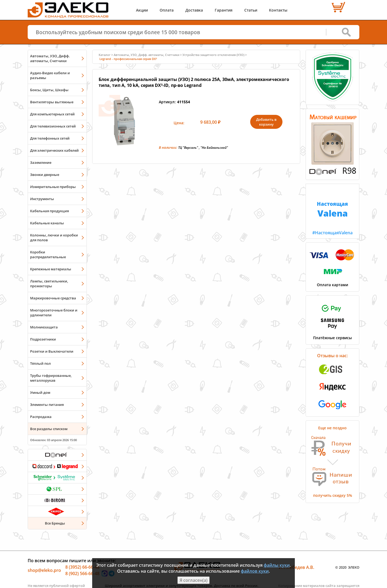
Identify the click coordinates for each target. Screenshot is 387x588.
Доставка (194, 10)
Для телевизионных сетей (53, 126)
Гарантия (224, 10)
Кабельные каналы (47, 223)
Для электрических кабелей (54, 150)
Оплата (167, 10)
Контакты (278, 10)
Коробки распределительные (48, 254)
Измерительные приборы (53, 187)
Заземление (41, 162)
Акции (142, 10)
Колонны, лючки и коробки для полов (54, 238)
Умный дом (40, 392)
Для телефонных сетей (50, 138)
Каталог (105, 55)
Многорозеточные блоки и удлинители (54, 313)
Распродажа (41, 417)
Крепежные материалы (51, 269)
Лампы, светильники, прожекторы (49, 284)
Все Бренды (55, 523)
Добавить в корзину (266, 122)
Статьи (251, 10)
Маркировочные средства (53, 298)
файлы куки (277, 565)
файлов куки (255, 571)
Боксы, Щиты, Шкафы (49, 90)
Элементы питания (47, 405)
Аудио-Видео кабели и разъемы (50, 75)
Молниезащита (44, 327)
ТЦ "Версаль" (188, 148)
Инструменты (42, 199)
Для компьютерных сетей (52, 114)
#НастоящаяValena (332, 210)
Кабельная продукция (49, 211)
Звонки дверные (45, 175)
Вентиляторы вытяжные (52, 102)
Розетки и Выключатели (52, 351)
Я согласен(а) (193, 580)
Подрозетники (43, 339)
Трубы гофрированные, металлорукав (51, 378)
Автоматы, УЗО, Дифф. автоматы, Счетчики (50, 58)
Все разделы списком (49, 429)
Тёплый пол (40, 363)
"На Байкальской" (214, 148)
